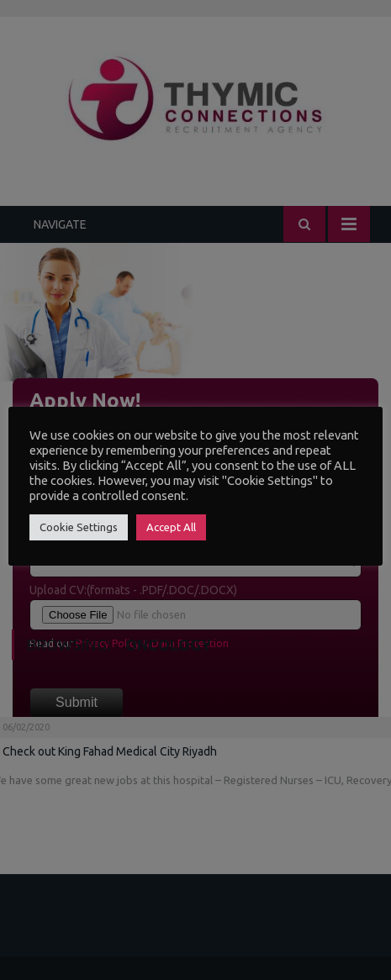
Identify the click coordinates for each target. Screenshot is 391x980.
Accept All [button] (171, 527)
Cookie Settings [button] (79, 527)
